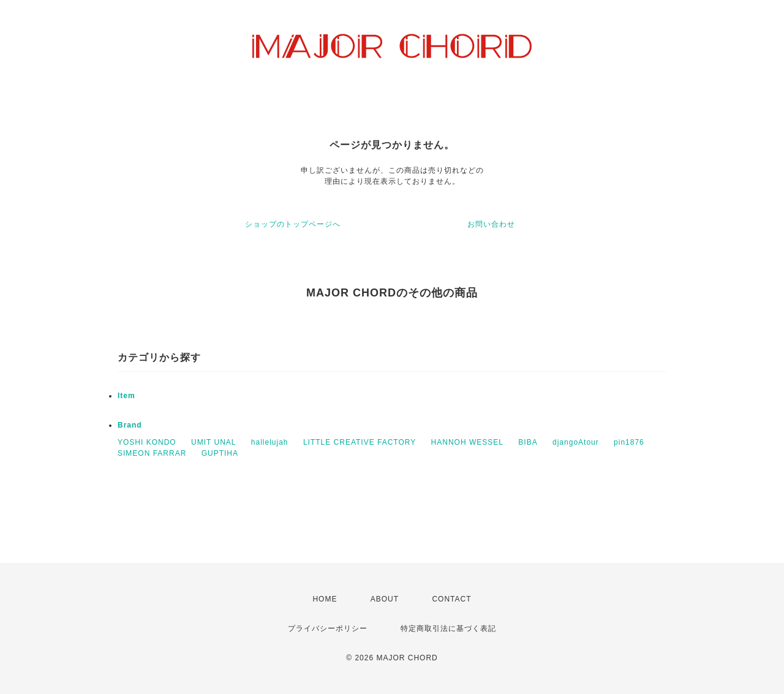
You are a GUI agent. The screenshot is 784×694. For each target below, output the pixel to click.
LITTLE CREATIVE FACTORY (360, 442)
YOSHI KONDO (147, 442)
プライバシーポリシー (328, 628)
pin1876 (629, 442)
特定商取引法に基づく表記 (448, 628)
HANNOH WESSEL (467, 442)
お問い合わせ (491, 224)
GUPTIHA (220, 453)
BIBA (528, 442)
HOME (325, 599)
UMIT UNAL (213, 442)
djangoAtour (576, 442)
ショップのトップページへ (293, 224)
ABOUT (385, 599)
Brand (130, 425)
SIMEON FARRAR (152, 453)
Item (126, 396)
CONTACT (451, 599)
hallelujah (270, 442)
